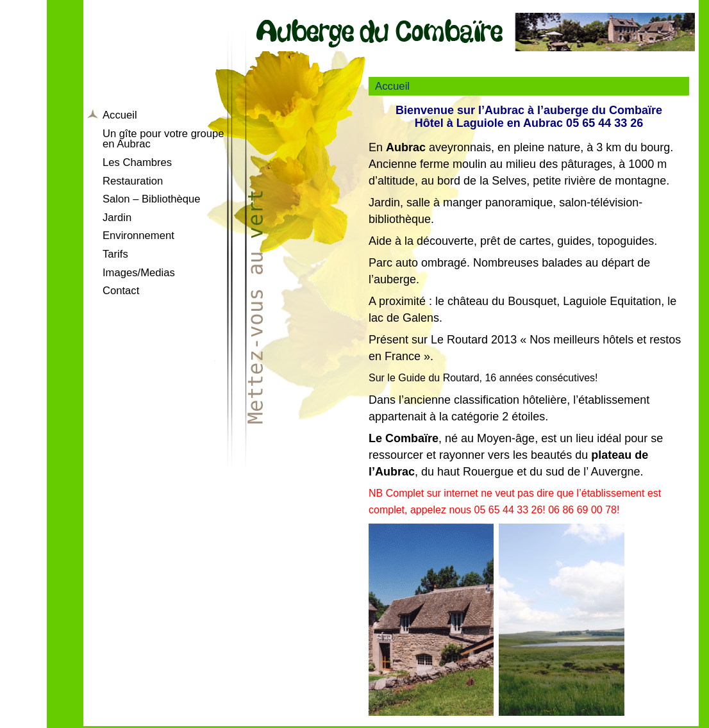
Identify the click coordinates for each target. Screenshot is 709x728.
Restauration (133, 181)
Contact (121, 291)
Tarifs (115, 254)
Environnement (138, 236)
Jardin (117, 218)
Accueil (120, 115)
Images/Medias (139, 273)
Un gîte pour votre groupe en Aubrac (163, 139)
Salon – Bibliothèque (152, 199)
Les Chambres (137, 162)
